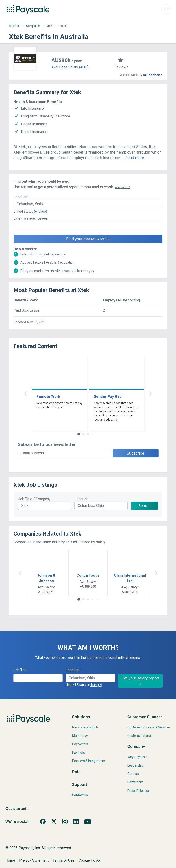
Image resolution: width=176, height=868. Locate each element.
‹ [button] (25, 393)
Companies (33, 26)
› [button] (151, 393)
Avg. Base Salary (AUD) (70, 67)
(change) (40, 212)
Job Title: (21, 670)
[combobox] (88, 204)
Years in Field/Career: (31, 219)
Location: (21, 197)
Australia (15, 26)
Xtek (49, 26)
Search (144, 506)
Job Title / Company (34, 499)
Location (81, 499)
